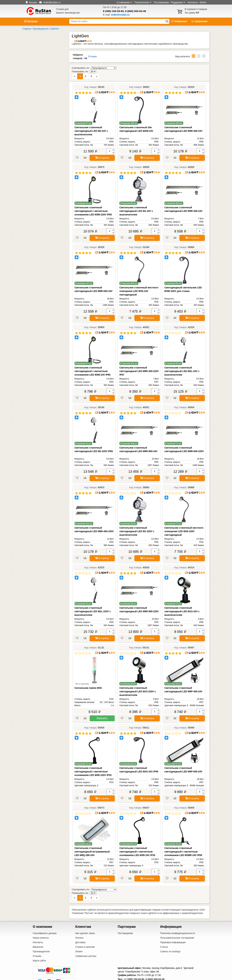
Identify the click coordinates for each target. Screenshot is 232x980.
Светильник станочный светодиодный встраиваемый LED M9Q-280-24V (92, 845)
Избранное (179, 21)
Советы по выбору (170, 937)
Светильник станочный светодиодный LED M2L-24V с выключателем (182, 364)
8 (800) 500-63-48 (135, 11)
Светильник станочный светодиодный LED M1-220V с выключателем (137, 524)
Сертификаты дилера (45, 919)
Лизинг (79, 937)
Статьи (164, 933)
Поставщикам (161, 2)
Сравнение (200, 21)
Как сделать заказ (85, 919)
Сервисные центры (86, 942)
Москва (33, 2)
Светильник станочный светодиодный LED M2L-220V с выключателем (93, 604)
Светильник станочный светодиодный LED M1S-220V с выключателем (138, 684)
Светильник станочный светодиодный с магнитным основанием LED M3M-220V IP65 (93, 204)
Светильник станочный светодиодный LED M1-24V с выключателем (136, 204)
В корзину (102, 151)
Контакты (193, 2)
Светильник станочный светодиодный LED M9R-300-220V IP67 (139, 364)
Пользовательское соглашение (177, 924)
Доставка (80, 928)
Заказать (102, 711)
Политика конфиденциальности (178, 919)
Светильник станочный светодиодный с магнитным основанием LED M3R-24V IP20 (137, 845)
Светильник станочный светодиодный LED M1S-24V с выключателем (182, 604)
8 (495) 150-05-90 (113, 11)
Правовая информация (173, 928)
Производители (41, 937)
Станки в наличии (85, 933)
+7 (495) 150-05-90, (134, 965)
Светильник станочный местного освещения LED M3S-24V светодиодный (139, 284)
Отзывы (92, 56)
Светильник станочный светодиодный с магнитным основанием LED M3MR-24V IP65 (183, 845)
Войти (203, 2)
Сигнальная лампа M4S (88, 681)
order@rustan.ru (136, 970)
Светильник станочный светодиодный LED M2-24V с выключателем (91, 124)
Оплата (79, 924)
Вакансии (38, 933)
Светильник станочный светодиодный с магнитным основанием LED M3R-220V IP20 (93, 764)
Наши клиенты (41, 924)
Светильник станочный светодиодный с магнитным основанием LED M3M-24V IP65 (93, 364)
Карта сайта (39, 946)
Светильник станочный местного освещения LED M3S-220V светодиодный (184, 524)
